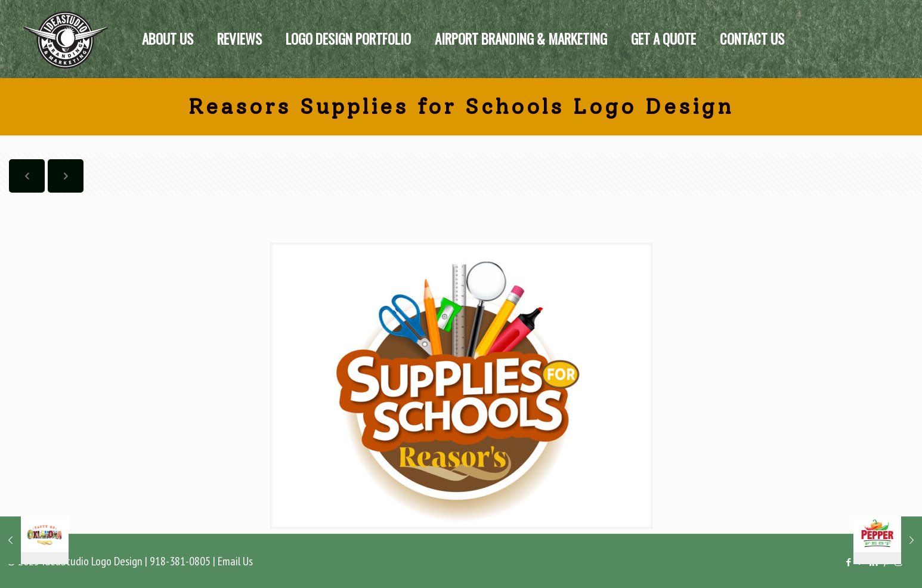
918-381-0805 (180, 561)
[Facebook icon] (848, 562)
